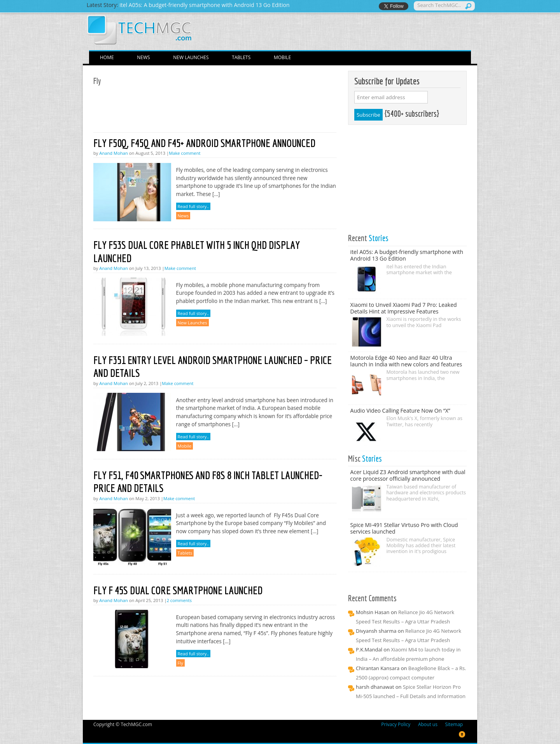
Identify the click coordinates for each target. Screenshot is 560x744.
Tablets (241, 57)
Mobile (282, 57)
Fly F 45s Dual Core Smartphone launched (178, 590)
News (143, 57)
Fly (180, 663)
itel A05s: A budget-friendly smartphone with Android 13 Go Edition (407, 255)
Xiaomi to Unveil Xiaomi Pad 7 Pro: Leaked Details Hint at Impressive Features (404, 308)
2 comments (179, 600)
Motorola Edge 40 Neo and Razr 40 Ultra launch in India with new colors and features (406, 361)
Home (107, 57)
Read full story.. (193, 206)
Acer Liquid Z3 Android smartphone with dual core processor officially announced (408, 475)
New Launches (191, 57)
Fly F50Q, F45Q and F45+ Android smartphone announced (204, 143)
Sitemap (454, 724)
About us (428, 724)
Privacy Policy (396, 724)
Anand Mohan (114, 153)
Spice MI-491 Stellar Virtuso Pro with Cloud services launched (404, 528)
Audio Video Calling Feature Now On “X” (400, 411)
